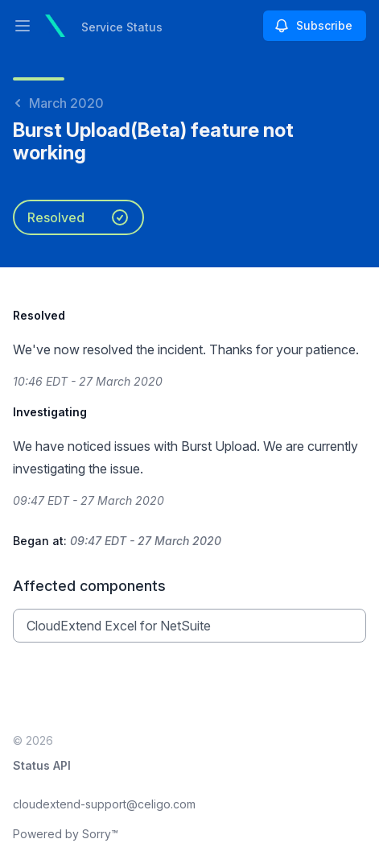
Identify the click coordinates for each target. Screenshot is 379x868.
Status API (42, 765)
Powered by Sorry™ (66, 834)
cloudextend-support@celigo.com (104, 804)
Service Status (122, 27)
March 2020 (58, 103)
